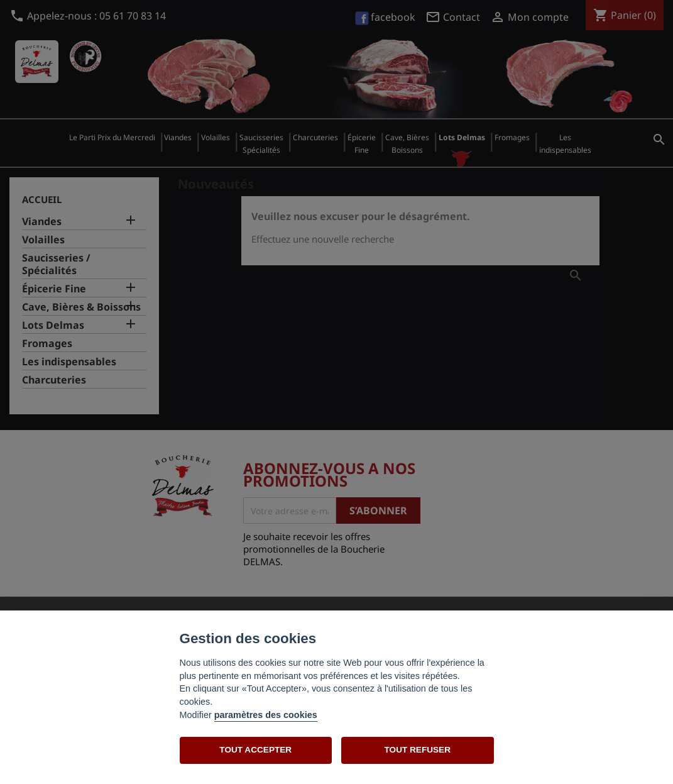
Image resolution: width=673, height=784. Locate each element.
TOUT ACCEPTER (255, 750)
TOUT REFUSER (418, 750)
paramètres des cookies (266, 715)
